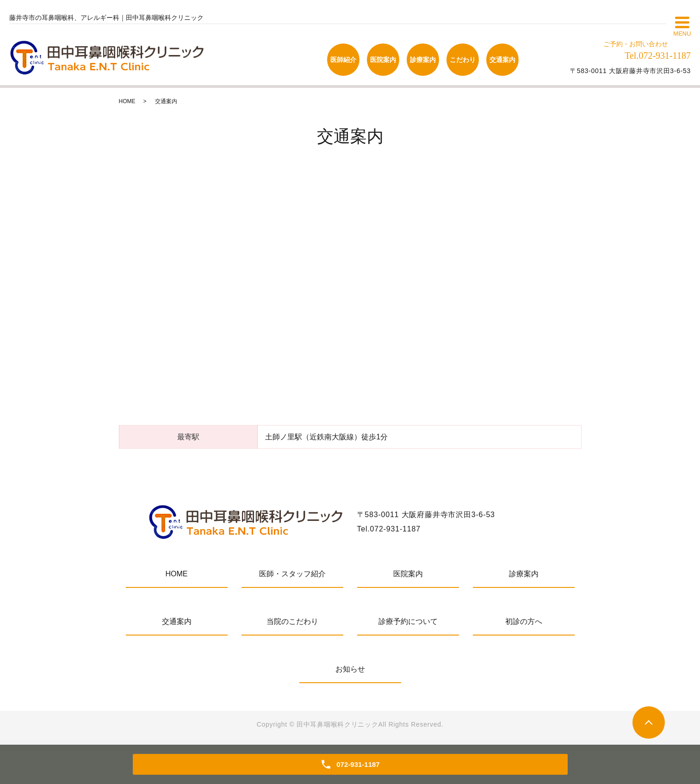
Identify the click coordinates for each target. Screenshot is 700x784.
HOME (127, 101)
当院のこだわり (292, 621)
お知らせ (350, 669)
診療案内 (524, 574)
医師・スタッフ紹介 (292, 574)
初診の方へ (524, 621)
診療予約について (408, 621)
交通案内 (177, 621)
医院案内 (408, 574)
